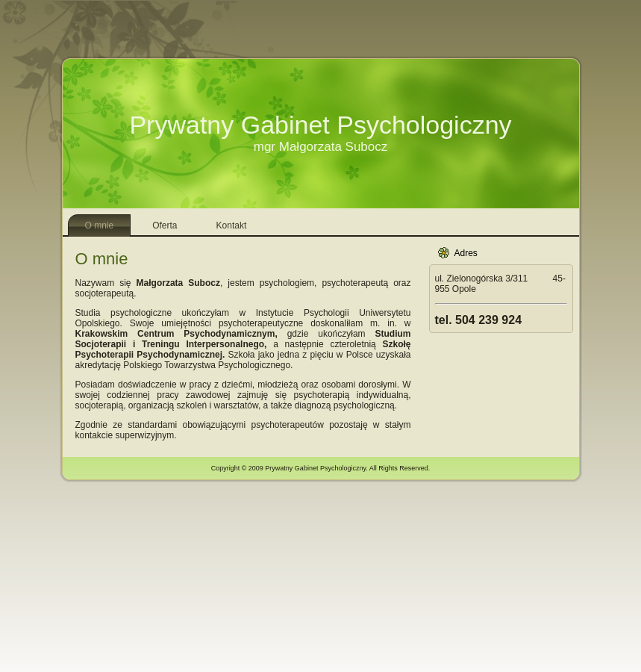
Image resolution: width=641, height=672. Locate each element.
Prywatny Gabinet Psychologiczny (320, 125)
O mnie (102, 259)
